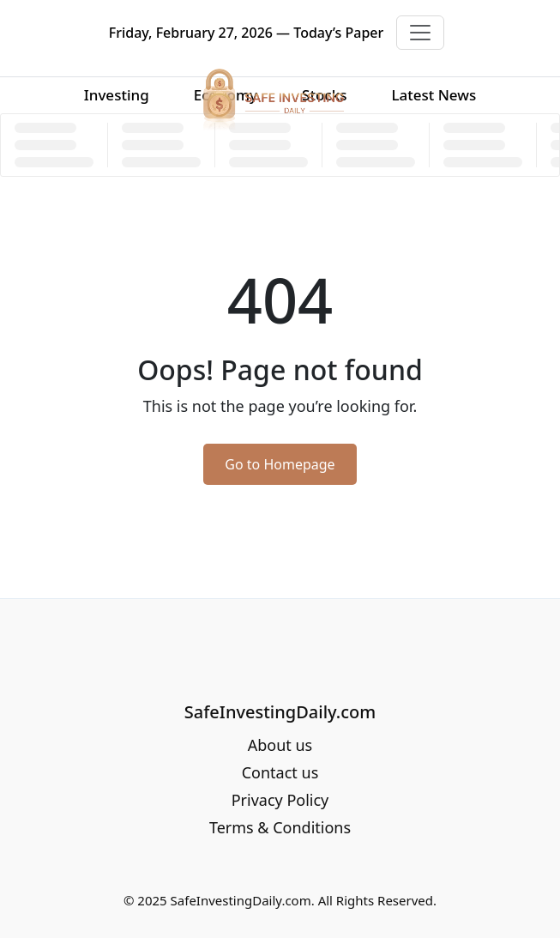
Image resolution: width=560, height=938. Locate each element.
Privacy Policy (280, 800)
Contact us (280, 772)
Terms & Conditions (280, 827)
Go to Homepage (280, 464)
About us (280, 745)
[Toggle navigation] (420, 33)
